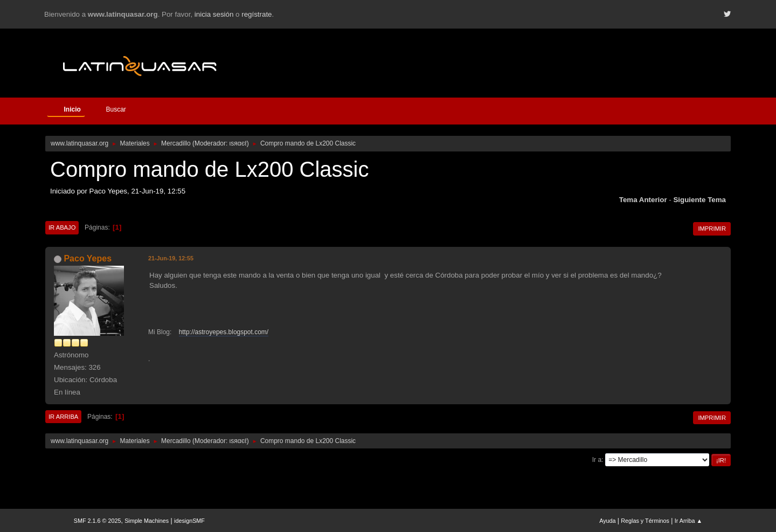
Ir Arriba (63, 417)
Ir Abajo (62, 227)
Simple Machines (147, 521)
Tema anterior (643, 200)
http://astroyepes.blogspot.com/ (224, 332)
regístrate (257, 14)
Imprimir (712, 229)
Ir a (597, 460)
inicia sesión (214, 14)
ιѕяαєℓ (238, 143)
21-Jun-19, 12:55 (171, 258)
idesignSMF (189, 521)
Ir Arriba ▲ (688, 521)
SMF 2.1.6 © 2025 (98, 521)
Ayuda (607, 521)
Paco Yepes (88, 258)
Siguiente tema (699, 200)
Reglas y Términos (645, 521)
